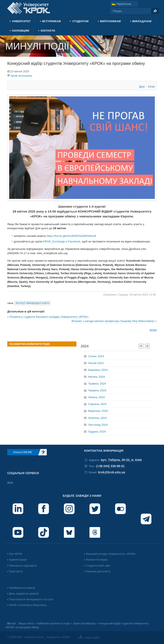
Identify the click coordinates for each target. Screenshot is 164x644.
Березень (98, 370)
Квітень (97, 377)
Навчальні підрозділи (23, 566)
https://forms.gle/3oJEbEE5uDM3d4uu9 (71, 236)
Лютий (96, 363)
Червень (97, 390)
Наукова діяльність (98, 571)
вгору (153, 330)
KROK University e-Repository (28, 605)
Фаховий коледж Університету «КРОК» (111, 554)
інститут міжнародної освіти (32, 303)
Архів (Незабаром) (85, 624)
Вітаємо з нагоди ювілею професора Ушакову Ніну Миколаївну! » (114, 321)
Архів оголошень (21, 76)
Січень (96, 356)
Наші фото (16, 571)
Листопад (98, 425)
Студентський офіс (98, 566)
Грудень (97, 432)
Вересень (98, 411)
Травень (97, 384)
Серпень (97, 404)
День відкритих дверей (24, 594)
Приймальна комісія (22, 588)
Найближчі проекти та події (53, 624)
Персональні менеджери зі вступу (31, 599)
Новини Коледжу (97, 560)
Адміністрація (18, 560)
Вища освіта (26, 624)
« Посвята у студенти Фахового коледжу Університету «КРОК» (48, 317)
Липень (97, 397)
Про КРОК (16, 554)
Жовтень (97, 418)
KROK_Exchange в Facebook (62, 241)
